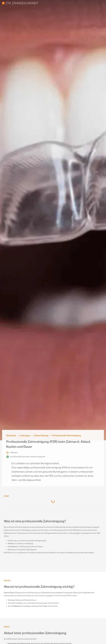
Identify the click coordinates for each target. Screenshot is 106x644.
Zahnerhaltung (41, 436)
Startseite (11, 436)
